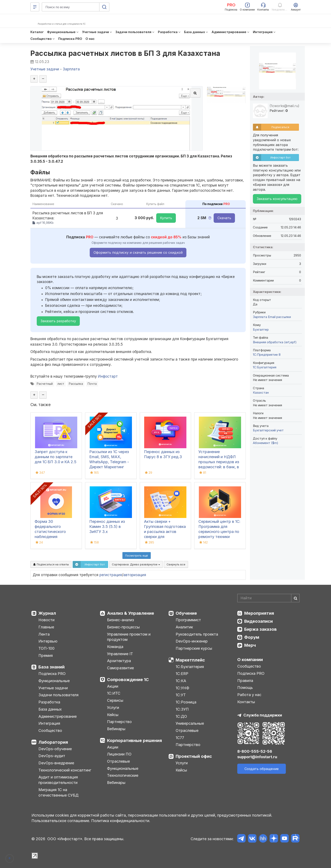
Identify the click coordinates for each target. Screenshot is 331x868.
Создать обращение (262, 769)
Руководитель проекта (197, 634)
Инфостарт (108, 376)
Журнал (47, 613)
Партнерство (119, 722)
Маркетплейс (190, 660)
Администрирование (58, 716)
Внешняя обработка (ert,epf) (275, 342)
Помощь (245, 688)
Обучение (186, 613)
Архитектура (119, 661)
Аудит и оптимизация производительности (58, 780)
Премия (46, 655)
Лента (44, 634)
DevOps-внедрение (56, 763)
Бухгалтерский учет (268, 430)
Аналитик (184, 627)
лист (61, 384)
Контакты (246, 702)
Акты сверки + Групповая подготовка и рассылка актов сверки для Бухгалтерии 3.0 (165, 532)
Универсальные (190, 723)
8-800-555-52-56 (255, 751)
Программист (188, 620)
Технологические (123, 775)
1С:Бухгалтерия (190, 667)
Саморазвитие (120, 668)
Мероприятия (259, 613)
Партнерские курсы (194, 648)
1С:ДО (181, 716)
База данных (50, 709)
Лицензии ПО (119, 754)
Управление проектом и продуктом (129, 637)
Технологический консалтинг (65, 770)
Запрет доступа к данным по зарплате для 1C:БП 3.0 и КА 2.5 (56, 457)
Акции (113, 686)
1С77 (180, 738)
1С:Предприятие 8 (267, 355)
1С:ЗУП (182, 709)
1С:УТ (181, 695)
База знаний (52, 667)
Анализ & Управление (131, 613)
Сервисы (115, 700)
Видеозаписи (258, 621)
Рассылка (76, 384)
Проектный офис (194, 756)
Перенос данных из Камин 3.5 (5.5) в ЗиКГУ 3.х (107, 527)
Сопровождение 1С (128, 680)
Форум (252, 637)
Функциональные (54, 681)
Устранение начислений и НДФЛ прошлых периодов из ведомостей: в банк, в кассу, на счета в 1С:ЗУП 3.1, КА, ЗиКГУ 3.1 (219, 467)
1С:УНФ (182, 688)
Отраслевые (118, 761)
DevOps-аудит (52, 756)
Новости (46, 620)
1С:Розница (186, 702)
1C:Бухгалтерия (265, 367)
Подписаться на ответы (51, 564)
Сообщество (50, 730)
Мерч (250, 645)
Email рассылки (279, 317)
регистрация (111, 575)
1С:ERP (182, 674)
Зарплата (260, 317)
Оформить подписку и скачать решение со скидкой (138, 252)
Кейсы (113, 715)
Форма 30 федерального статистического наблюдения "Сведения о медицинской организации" (50, 537)
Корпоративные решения (134, 741)
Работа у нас (249, 695)
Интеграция (49, 723)
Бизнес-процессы (123, 627)
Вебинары (116, 729)
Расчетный (45, 384)
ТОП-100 (46, 648)
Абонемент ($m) (266, 443)
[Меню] (35, 7)
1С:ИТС (114, 693)
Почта (92, 384)
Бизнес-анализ (121, 620)
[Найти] (295, 598)
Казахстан (261, 392)
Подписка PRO (52, 674)
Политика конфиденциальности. (121, 821)
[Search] (268, 598)
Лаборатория (53, 742)
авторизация (135, 575)
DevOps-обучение (55, 749)
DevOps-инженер (192, 641)
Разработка (49, 702)
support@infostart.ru (257, 757)
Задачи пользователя (58, 695)
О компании (250, 660)
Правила (245, 681)
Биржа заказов (260, 629)
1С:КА (181, 681)
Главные (46, 627)
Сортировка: (136, 564)
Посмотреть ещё (137, 555)
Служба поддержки (263, 715)
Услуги (113, 708)
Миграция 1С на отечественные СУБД (58, 792)
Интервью (48, 641)
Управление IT (120, 654)
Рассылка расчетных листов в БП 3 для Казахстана (125, 53)
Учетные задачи (53, 688)
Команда (115, 647)
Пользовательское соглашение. (61, 821)
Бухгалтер (261, 329)
